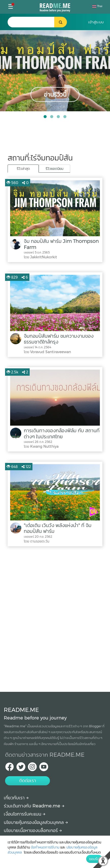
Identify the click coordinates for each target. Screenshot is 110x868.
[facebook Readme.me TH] (10, 768)
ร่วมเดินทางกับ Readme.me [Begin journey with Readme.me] (34, 806)
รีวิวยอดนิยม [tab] (54, 169)
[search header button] (61, 22)
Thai (97, 6)
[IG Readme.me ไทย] (32, 768)
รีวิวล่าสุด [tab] (23, 169)
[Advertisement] (55, 618)
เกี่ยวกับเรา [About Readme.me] (16, 798)
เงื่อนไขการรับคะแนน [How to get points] (25, 814)
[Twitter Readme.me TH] (21, 768)
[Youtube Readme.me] (44, 768)
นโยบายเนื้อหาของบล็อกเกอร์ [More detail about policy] (33, 830)
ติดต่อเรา (28, 781)
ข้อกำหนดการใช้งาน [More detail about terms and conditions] (45, 847)
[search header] (36, 22)
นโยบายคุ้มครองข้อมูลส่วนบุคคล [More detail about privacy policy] (36, 822)
